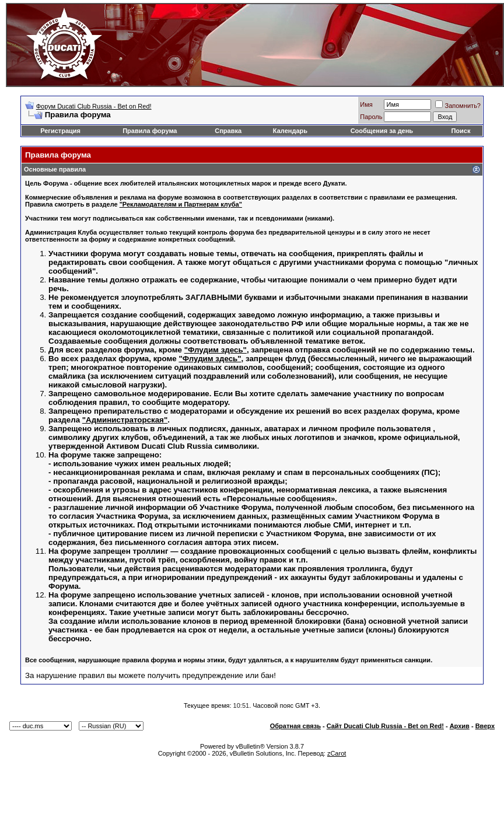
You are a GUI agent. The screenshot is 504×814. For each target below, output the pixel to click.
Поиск (461, 131)
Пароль (371, 117)
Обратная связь (295, 726)
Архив (460, 726)
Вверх (485, 726)
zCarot (337, 753)
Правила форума (150, 131)
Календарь (290, 131)
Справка (228, 131)
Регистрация (60, 131)
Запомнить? (458, 106)
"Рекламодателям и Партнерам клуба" (181, 204)
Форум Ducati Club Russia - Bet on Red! (94, 106)
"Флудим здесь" (216, 350)
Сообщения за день (382, 131)
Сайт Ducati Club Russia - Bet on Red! (385, 726)
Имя (366, 104)
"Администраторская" (125, 420)
